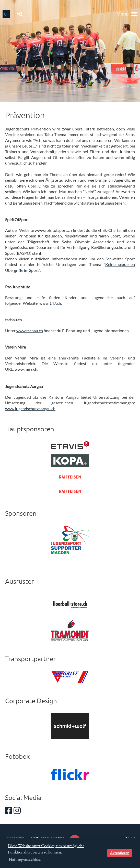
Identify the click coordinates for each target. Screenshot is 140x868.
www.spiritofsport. (51, 230)
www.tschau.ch (30, 331)
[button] (102, 853)
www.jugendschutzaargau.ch (30, 409)
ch (70, 230)
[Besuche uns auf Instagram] (17, 810)
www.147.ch (50, 303)
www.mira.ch (26, 369)
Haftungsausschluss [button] (25, 859)
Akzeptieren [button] (120, 853)
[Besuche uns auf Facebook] (9, 810)
